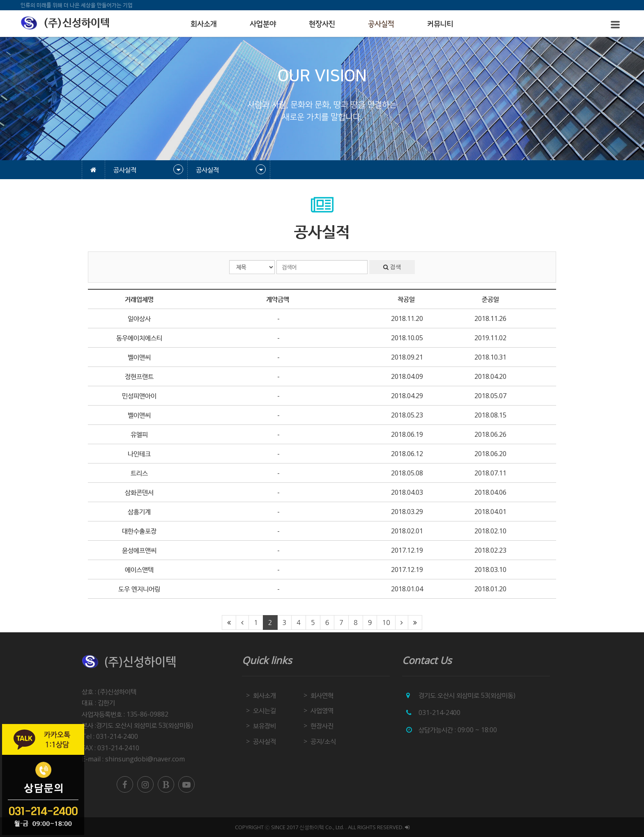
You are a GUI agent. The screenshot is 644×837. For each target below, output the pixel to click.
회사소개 (204, 24)
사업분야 (263, 24)
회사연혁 (322, 695)
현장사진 (322, 24)
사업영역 (322, 710)
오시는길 (264, 710)
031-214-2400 (439, 712)
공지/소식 (323, 741)
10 (386, 623)
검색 (392, 267)
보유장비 (264, 726)
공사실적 (381, 24)
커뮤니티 (440, 24)
